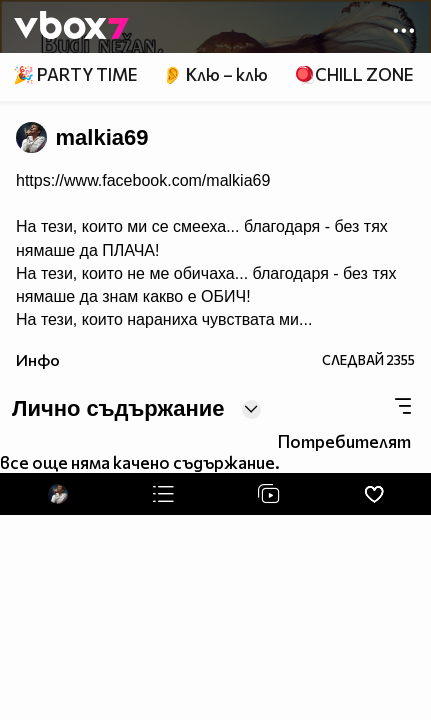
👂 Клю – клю (215, 74)
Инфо (38, 359)
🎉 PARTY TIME (75, 74)
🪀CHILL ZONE (353, 74)
